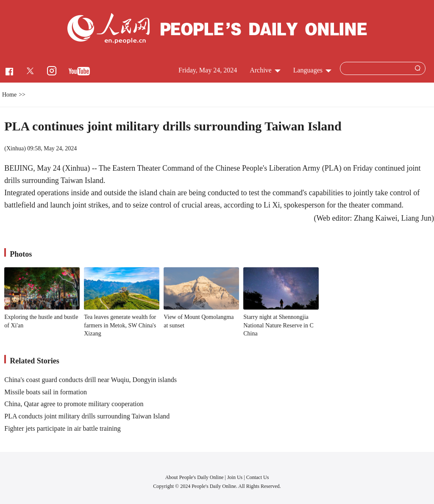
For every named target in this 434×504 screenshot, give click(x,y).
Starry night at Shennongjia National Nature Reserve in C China (278, 325)
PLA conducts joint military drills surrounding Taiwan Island (87, 416)
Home (9, 95)
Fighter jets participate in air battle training (63, 428)
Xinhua (15, 148)
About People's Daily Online (195, 477)
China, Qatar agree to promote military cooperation (74, 404)
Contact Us (258, 477)
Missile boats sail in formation (46, 392)
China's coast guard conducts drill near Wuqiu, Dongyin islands (90, 380)
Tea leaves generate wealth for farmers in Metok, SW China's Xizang (120, 325)
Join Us (235, 477)
